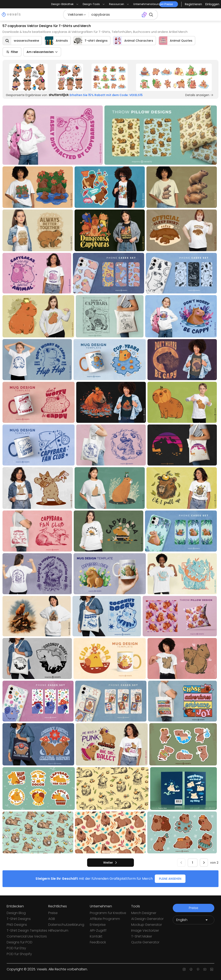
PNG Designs (17, 925)
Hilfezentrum (58, 930)
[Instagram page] (184, 969)
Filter (12, 52)
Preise (53, 913)
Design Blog (16, 913)
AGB (52, 919)
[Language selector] (194, 920)
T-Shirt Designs (19, 919)
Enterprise (98, 925)
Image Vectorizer (145, 930)
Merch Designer (144, 913)
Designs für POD (20, 942)
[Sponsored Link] (28, 77)
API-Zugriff (98, 930)
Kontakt (96, 936)
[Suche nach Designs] (115, 15)
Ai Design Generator (147, 919)
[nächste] (110, 863)
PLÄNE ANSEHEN (170, 879)
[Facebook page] (191, 969)
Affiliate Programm (105, 919)
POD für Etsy (16, 948)
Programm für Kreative (108, 913)
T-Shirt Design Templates (27, 930)
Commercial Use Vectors (27, 936)
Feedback (98, 942)
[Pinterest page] (198, 969)
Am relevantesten (42, 52)
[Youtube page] (205, 969)
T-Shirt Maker (142, 936)
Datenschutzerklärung (66, 925)
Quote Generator (145, 942)
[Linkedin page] (212, 969)
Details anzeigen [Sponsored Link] (199, 95)
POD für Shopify (19, 954)
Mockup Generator (147, 925)
